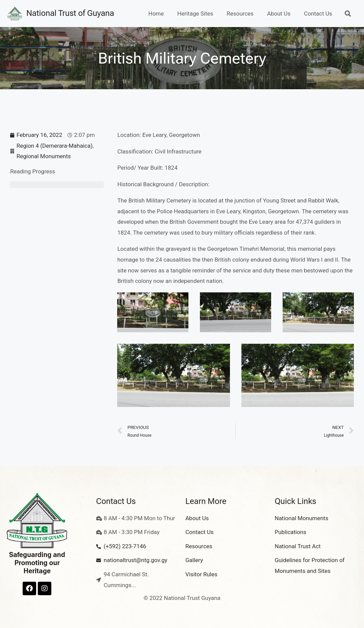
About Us (279, 14)
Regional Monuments (44, 156)
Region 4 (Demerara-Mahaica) (55, 146)
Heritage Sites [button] (195, 14)
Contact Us (318, 14)
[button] (348, 13)
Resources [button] (240, 14)
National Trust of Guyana (70, 13)
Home (156, 14)
